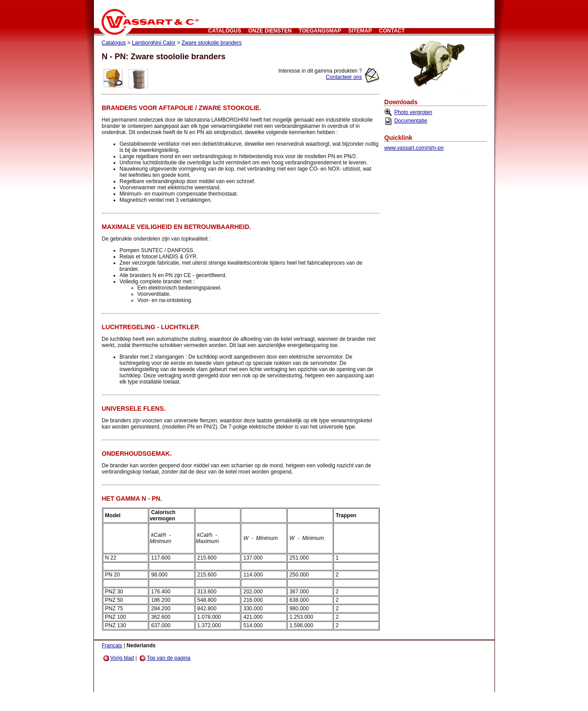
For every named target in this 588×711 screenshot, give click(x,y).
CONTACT (392, 31)
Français (112, 646)
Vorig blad (119, 658)
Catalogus (225, 31)
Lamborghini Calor (154, 43)
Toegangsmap (320, 31)
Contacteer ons (344, 77)
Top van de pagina (165, 658)
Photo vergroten (413, 112)
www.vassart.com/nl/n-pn (414, 148)
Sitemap (360, 31)
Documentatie (411, 121)
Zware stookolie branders (212, 43)
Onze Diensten (270, 31)
